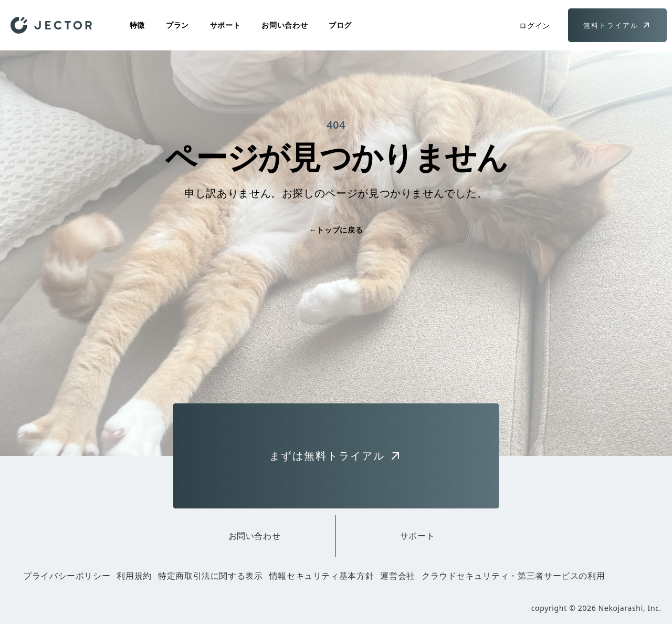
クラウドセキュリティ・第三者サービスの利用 (513, 576)
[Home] (51, 25)
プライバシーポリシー (67, 576)
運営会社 (398, 576)
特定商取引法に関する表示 (211, 576)
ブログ (340, 25)
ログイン (535, 25)
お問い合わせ (285, 25)
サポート (225, 25)
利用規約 (134, 576)
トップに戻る (336, 230)
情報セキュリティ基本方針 (322, 576)
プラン (177, 25)
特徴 (137, 25)
